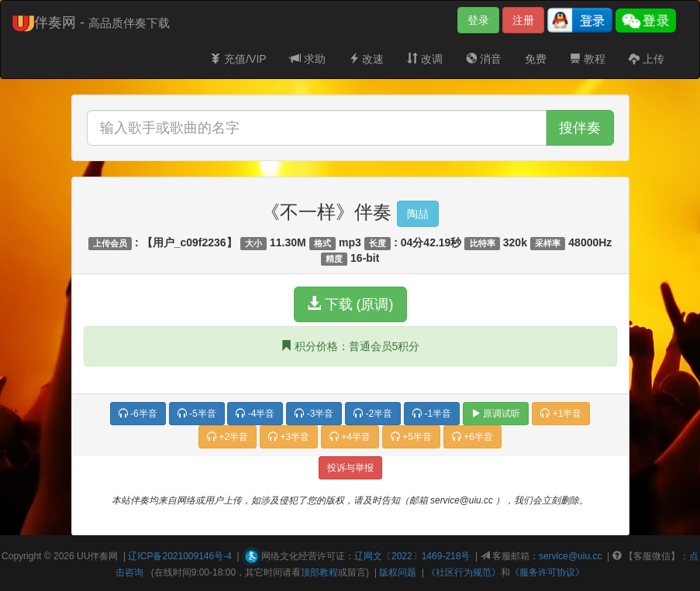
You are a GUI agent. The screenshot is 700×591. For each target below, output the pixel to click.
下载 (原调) (350, 304)
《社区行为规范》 (464, 572)
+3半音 (289, 437)
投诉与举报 (350, 468)
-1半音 (432, 414)
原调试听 (496, 414)
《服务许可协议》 (547, 572)
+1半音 (561, 414)
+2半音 (228, 437)
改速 (367, 59)
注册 (523, 20)
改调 (425, 59)
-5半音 (197, 414)
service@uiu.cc (571, 556)
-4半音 (255, 414)
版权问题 (398, 572)
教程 (588, 59)
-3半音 (314, 414)
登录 (478, 20)
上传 (647, 59)
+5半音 (411, 437)
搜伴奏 (580, 128)
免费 (536, 59)
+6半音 (472, 437)
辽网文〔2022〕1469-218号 (412, 556)
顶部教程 (319, 572)
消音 (484, 59)
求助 (308, 59)
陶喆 (418, 214)
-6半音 (138, 414)
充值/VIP (238, 59)
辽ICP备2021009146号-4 (179, 556)
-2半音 (373, 414)
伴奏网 (104, 556)
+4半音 (350, 437)
